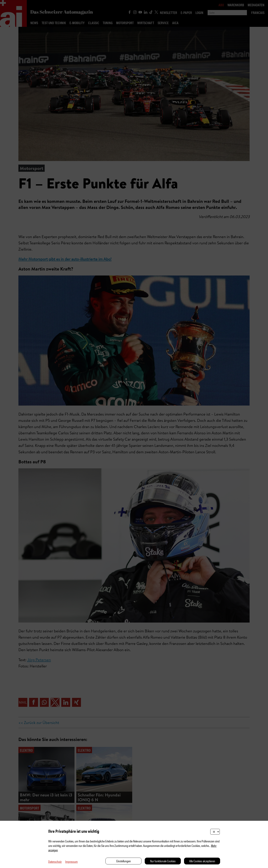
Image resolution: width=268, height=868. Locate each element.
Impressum (71, 861)
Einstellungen (124, 861)
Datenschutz (55, 861)
